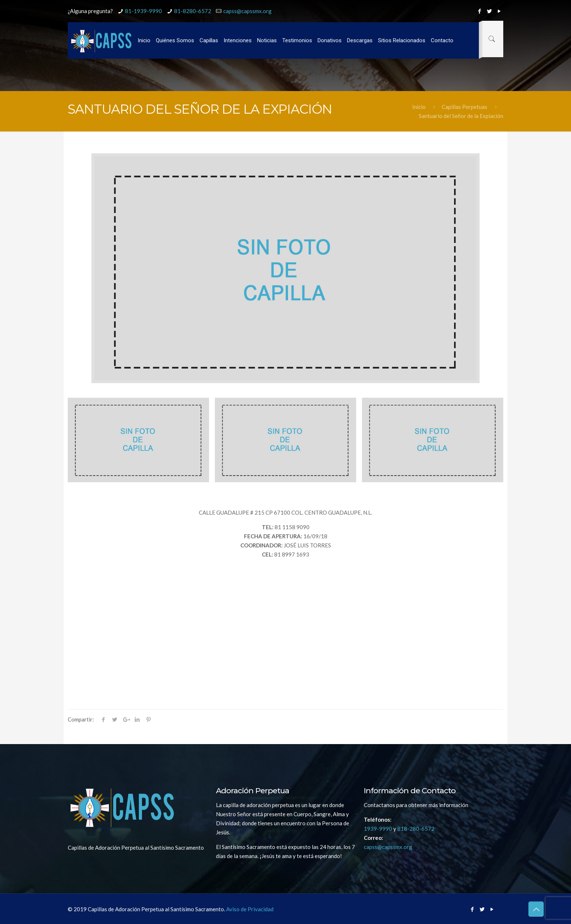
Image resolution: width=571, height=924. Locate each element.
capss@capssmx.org (247, 11)
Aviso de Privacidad (249, 909)
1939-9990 (378, 829)
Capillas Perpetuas (464, 107)
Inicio (419, 107)
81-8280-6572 (193, 11)
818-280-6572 (416, 829)
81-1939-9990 (143, 11)
